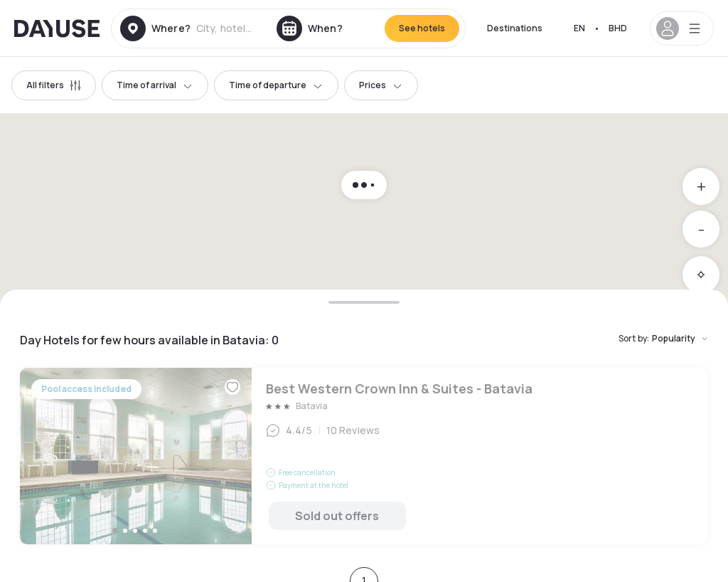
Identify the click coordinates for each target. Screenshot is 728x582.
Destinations (515, 28)
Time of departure (276, 85)
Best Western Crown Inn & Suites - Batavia (364, 456)
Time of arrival (155, 85)
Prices (381, 85)
